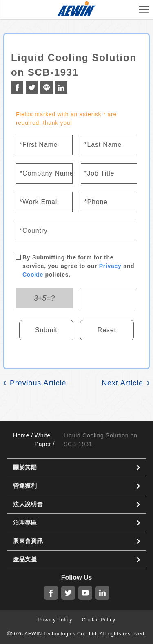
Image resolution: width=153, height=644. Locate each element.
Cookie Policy (99, 620)
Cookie (33, 275)
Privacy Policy (55, 620)
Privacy (110, 266)
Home (21, 435)
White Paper (43, 440)
